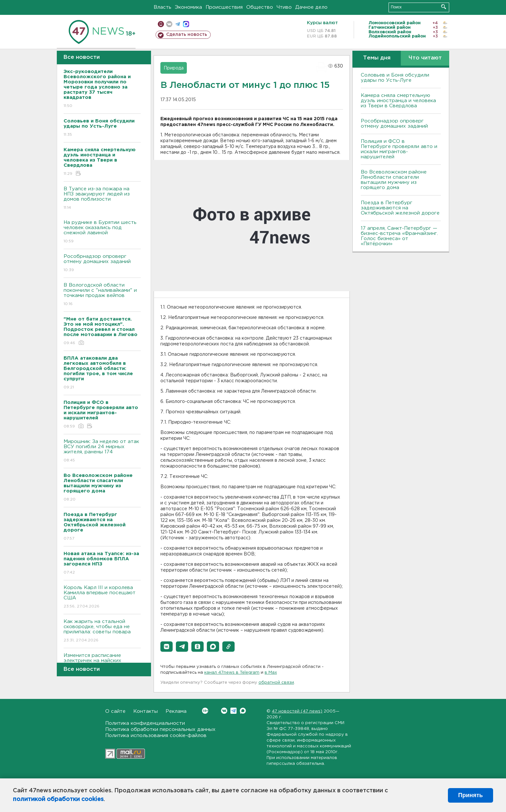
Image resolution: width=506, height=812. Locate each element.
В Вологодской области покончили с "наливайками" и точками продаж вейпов (102, 295)
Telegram (233, 711)
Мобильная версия (161, 24)
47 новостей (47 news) (297, 711)
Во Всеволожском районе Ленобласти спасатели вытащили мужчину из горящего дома (394, 180)
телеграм (178, 24)
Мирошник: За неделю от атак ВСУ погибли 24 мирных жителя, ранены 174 (102, 451)
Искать (444, 7)
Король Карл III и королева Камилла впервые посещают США (102, 597)
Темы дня (377, 58)
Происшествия (224, 7)
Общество (260, 7)
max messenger (186, 24)
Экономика (188, 7)
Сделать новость (187, 35)
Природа (174, 68)
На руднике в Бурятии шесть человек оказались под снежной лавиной (102, 232)
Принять (471, 795)
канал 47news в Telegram (232, 673)
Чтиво (284, 7)
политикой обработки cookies (58, 799)
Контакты (146, 711)
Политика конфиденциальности (145, 723)
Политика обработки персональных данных (160, 729)
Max (243, 711)
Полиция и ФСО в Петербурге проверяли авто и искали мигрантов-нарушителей (399, 149)
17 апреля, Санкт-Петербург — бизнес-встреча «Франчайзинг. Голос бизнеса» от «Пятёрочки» (399, 236)
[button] (167, 647)
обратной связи (276, 683)
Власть (162, 7)
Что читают (425, 58)
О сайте (115, 711)
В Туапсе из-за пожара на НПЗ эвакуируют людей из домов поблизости (102, 199)
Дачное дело (311, 7)
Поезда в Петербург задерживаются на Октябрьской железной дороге (400, 208)
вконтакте (169, 24)
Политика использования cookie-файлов (156, 736)
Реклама (176, 711)
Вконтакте (205, 711)
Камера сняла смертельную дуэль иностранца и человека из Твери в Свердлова (398, 101)
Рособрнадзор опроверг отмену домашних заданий (102, 264)
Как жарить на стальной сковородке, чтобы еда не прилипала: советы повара (102, 631)
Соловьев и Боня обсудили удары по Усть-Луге (395, 78)
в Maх (271, 673)
